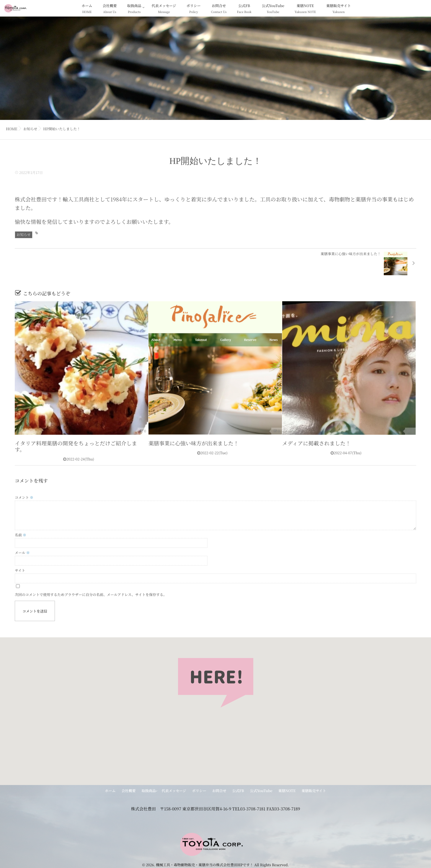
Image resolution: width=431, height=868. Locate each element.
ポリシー (194, 9)
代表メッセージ (164, 9)
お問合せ (219, 9)
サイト (20, 570)
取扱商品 (134, 9)
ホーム (87, 9)
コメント (24, 497)
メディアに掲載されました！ (317, 443)
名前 (21, 535)
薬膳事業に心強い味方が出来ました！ (194, 443)
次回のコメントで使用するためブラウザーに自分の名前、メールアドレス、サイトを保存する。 (91, 595)
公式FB (244, 9)
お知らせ (24, 235)
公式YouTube (273, 9)
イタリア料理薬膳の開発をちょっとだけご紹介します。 (76, 446)
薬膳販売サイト (338, 9)
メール (22, 553)
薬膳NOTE (305, 9)
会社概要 (110, 9)
